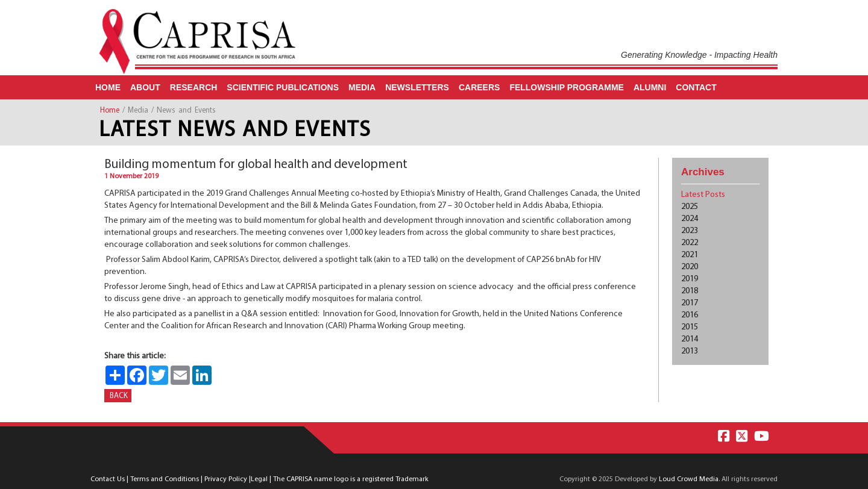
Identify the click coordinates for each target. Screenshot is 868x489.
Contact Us (108, 479)
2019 (690, 279)
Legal (259, 479)
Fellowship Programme (567, 87)
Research (194, 87)
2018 (690, 291)
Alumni (650, 87)
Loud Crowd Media (689, 479)
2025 (690, 207)
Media (362, 87)
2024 (690, 219)
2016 (690, 315)
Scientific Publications (283, 87)
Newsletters (417, 87)
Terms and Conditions (165, 479)
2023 (690, 231)
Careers (479, 87)
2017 (690, 303)
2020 (690, 267)
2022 (690, 243)
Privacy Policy (226, 479)
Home (108, 87)
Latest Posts (703, 195)
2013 (690, 351)
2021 (690, 255)
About (145, 87)
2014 (690, 339)
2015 (690, 327)
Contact (696, 87)
